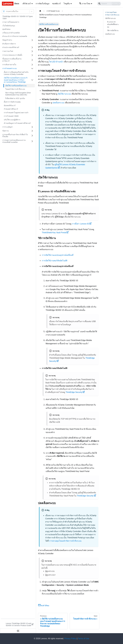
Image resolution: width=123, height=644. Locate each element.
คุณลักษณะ (7, 29)
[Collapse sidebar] (18, 631)
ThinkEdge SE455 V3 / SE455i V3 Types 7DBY (18, 17)
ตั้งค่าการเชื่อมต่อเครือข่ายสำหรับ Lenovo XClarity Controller (16, 73)
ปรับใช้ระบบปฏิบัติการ (12, 120)
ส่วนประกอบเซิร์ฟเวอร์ (11, 47)
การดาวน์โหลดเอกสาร (11, 22)
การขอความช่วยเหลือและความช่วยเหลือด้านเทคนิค (14, 141)
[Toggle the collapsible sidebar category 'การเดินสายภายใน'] (32, 65)
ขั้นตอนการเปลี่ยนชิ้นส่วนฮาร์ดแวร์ (12, 60)
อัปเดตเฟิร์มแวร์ (10, 105)
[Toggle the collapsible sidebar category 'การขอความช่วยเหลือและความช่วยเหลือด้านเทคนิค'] (32, 141)
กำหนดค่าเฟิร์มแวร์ (11, 109)
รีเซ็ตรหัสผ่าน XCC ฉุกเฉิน (15, 98)
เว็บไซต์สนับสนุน (9, 26)
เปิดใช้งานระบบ (64, 94)
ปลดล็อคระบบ (58, 103)
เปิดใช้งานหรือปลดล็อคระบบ (16, 86)
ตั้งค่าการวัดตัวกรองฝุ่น (12, 102)
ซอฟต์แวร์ (56, 4)
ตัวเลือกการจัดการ (9, 44)
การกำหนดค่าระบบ (10, 68)
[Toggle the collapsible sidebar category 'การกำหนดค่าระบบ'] (32, 69)
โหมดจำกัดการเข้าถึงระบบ (15, 89)
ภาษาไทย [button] (85, 4)
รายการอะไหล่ (8, 51)
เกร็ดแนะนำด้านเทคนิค (11, 33)
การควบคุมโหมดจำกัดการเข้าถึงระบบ (65, 541)
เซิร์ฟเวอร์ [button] (27, 4)
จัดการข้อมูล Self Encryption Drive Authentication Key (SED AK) (18, 94)
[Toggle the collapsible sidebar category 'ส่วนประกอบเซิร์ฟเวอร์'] (32, 47)
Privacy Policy (70, 639)
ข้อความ (6, 131)
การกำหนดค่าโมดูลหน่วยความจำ (16, 113)
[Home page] (40, 11)
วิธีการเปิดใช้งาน (113, 31)
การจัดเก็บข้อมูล (43, 4)
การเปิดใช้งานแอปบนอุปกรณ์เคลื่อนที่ (58, 255)
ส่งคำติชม (44, 606)
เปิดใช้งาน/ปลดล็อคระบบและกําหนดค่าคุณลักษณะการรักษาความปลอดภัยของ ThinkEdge (16, 80)
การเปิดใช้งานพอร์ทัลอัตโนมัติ (55, 261)
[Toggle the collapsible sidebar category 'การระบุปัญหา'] (32, 127)
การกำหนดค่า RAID (11, 116)
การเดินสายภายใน (9, 65)
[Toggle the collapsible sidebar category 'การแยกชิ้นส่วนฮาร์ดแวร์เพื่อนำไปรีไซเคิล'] (32, 136)
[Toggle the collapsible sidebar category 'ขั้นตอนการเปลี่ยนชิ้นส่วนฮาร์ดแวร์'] (32, 60)
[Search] (109, 4)
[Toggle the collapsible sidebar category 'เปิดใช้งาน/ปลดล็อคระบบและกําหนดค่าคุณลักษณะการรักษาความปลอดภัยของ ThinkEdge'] (32, 80)
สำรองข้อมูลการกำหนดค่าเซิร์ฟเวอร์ (17, 123)
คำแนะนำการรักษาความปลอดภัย (15, 36)
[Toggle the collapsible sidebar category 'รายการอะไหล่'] (32, 51)
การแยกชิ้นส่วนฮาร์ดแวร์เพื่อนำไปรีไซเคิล (15, 136)
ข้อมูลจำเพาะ (7, 40)
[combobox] (6, 11)
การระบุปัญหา (8, 127)
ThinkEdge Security (75, 392)
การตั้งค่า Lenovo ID (82, 224)
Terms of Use (83, 639)
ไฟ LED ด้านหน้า (56, 62)
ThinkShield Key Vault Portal (55, 233)
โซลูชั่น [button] (67, 4)
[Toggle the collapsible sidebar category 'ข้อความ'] (32, 131)
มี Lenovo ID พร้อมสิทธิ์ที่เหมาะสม (113, 24)
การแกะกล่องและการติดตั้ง (12, 55)
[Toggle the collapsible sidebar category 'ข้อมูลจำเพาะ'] (32, 40)
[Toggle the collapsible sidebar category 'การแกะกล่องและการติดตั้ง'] (32, 55)
